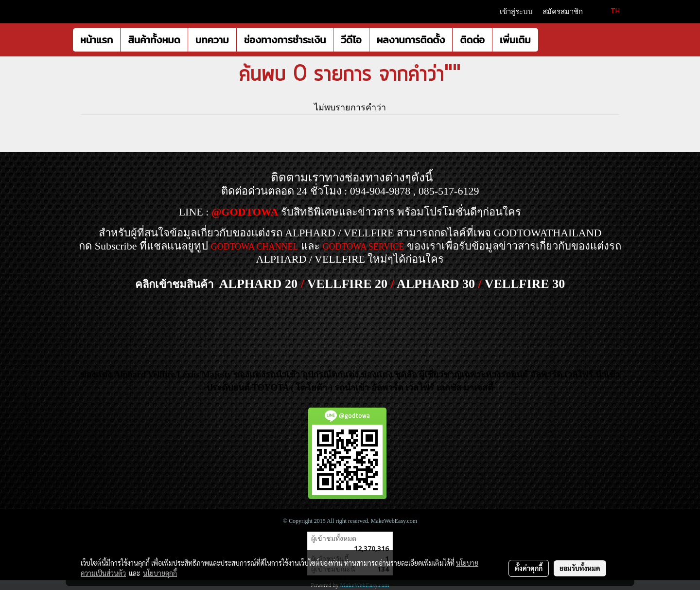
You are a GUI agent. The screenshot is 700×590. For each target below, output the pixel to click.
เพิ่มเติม (515, 40)
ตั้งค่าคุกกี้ (529, 568)
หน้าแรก (96, 40)
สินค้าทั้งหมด (154, 40)
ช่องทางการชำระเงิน (285, 40)
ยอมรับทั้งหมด (580, 568)
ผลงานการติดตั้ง (411, 40)
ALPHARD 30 (436, 284)
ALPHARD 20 (258, 284)
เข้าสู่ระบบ (516, 12)
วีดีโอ (351, 40)
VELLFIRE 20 (347, 284)
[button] (547, 40)
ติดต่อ (472, 40)
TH (610, 11)
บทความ (212, 40)
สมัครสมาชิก (563, 12)
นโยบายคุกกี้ (160, 573)
